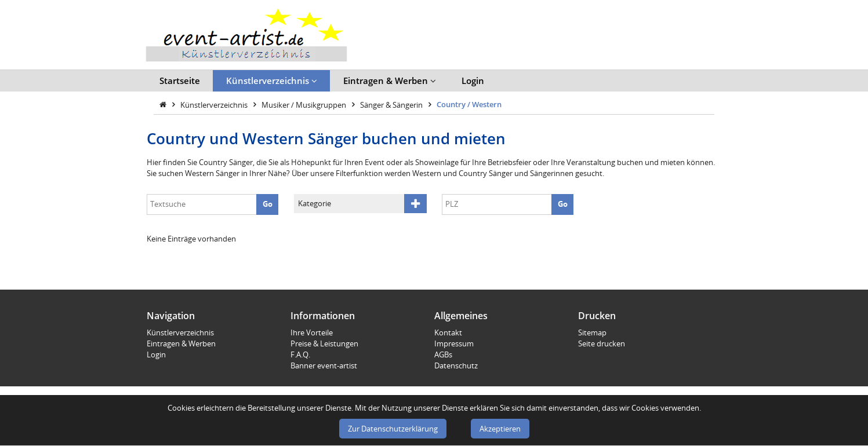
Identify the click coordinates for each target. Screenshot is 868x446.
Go (268, 204)
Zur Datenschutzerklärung (393, 429)
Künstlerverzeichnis (272, 81)
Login (473, 81)
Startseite (180, 81)
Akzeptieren (500, 429)
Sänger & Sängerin (392, 104)
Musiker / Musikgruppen (305, 104)
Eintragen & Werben (390, 81)
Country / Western (469, 104)
